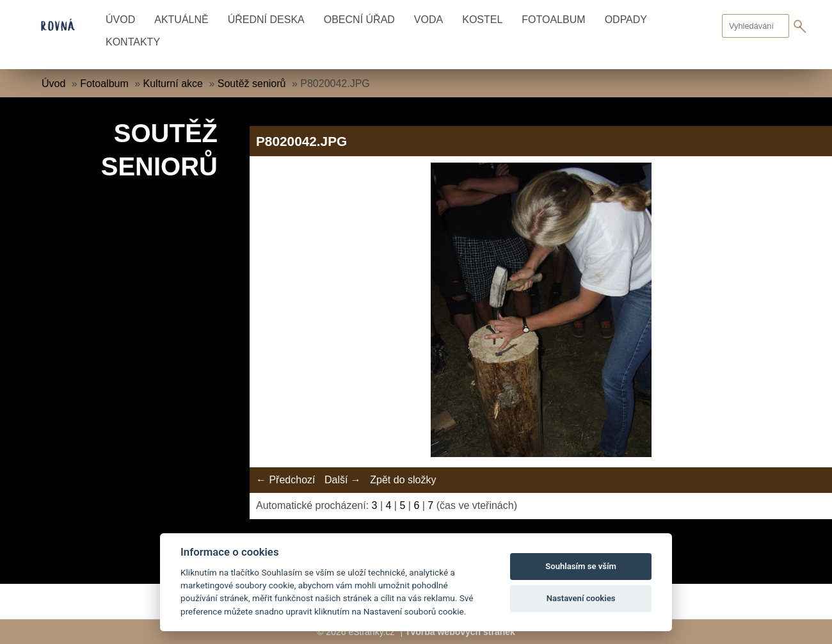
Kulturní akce (173, 84)
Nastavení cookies (581, 598)
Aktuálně (181, 20)
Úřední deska (266, 20)
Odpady (626, 20)
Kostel (482, 20)
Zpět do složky (403, 480)
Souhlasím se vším (581, 566)
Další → (343, 480)
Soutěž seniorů (252, 84)
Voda (428, 20)
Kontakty (133, 42)
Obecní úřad (359, 20)
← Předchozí (285, 480)
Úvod (120, 20)
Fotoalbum (553, 20)
